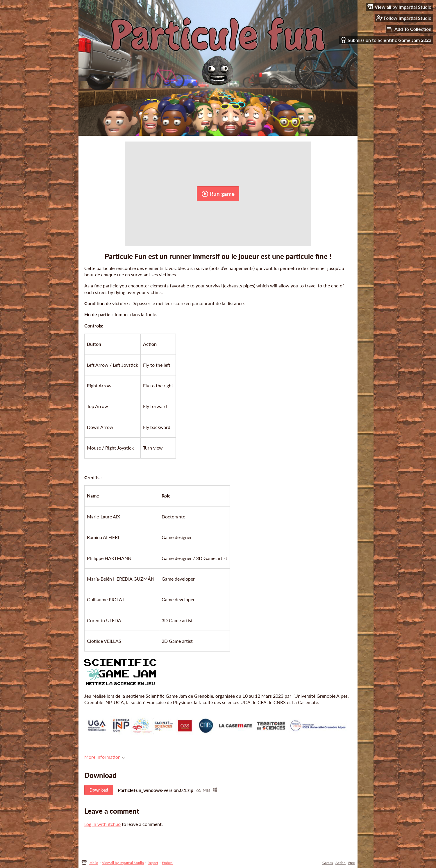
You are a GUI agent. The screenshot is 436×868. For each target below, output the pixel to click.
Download (99, 790)
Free (351, 863)
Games (328, 863)
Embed (167, 863)
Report (153, 863)
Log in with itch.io (102, 824)
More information (105, 757)
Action (341, 863)
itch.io (93, 863)
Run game (218, 194)
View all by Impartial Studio (123, 863)
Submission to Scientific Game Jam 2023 (386, 40)
